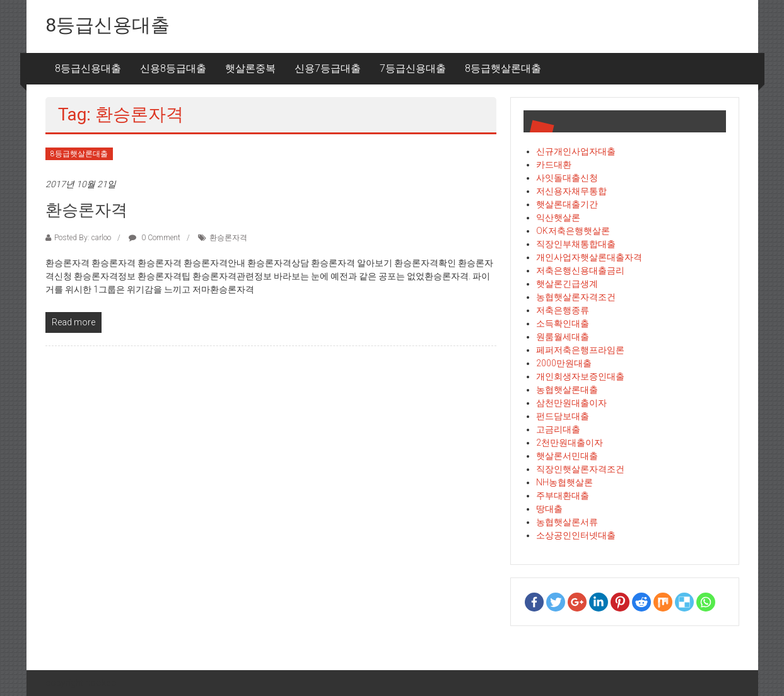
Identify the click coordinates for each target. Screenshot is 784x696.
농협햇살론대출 (567, 390)
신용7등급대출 (328, 68)
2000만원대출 (564, 363)
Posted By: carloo (83, 238)
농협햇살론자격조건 (576, 297)
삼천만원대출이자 (571, 403)
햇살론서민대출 (567, 456)
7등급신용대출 (413, 68)
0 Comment (155, 238)
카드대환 (554, 165)
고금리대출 (558, 429)
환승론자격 (86, 210)
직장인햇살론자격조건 (580, 469)
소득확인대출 (563, 323)
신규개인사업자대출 (576, 151)
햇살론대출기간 (567, 204)
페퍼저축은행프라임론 (580, 350)
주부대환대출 (563, 496)
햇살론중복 (250, 68)
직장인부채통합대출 (576, 244)
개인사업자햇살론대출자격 (589, 257)
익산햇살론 (558, 217)
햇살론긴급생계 (567, 284)
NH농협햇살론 (565, 482)
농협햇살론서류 (567, 522)
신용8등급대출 (173, 68)
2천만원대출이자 (570, 443)
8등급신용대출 (108, 25)
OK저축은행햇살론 (573, 231)
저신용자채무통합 (571, 191)
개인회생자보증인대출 (580, 376)
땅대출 (549, 509)
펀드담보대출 (563, 416)
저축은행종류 (563, 310)
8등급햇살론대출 (503, 68)
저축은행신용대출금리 (580, 270)
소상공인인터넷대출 (576, 535)
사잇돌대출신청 (567, 178)
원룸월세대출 (563, 337)
